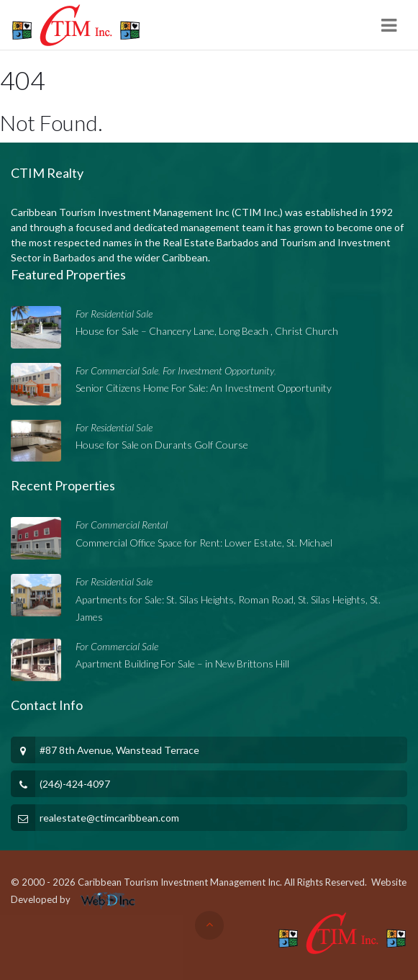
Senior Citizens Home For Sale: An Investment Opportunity (204, 388)
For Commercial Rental (122, 525)
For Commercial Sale (117, 370)
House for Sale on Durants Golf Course (162, 445)
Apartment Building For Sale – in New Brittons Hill (182, 664)
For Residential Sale (114, 314)
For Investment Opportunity (218, 370)
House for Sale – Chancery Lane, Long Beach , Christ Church (207, 331)
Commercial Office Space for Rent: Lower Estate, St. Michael (204, 543)
